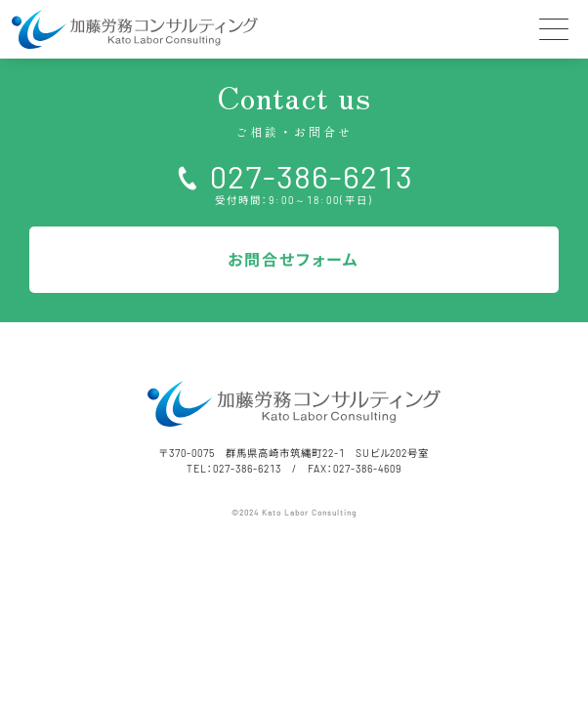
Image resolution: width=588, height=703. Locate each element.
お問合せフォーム (294, 259)
